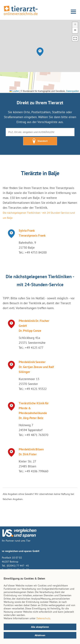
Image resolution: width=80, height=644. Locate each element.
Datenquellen (73, 91)
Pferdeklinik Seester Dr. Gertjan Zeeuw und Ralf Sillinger (36, 367)
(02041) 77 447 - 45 (18, 566)
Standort (40, 141)
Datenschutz (43, 618)
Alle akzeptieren (40, 627)
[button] (40, 52)
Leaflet (14, 91)
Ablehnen (40, 635)
